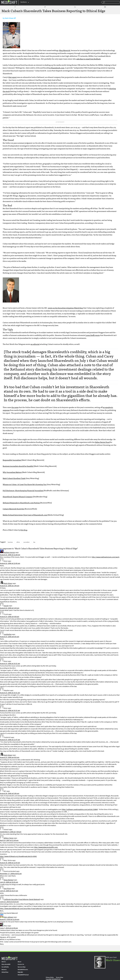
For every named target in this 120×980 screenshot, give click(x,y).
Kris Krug (24, 530)
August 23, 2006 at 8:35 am (10, 637)
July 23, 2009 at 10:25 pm (9, 882)
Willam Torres (9, 838)
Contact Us (21, 964)
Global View (5, 972)
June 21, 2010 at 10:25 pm (9, 902)
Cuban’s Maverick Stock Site (13, 509)
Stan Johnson (8, 917)
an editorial (35, 344)
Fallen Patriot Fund (102, 442)
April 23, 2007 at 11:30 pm (9, 840)
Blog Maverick (65, 50)
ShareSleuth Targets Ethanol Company (18, 497)
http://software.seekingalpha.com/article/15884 (80, 809)
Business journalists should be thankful (18, 466)
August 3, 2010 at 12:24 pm (10, 919)
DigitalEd (20, 972)
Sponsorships (22, 967)
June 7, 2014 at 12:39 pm (9, 928)
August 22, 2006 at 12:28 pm (10, 555)
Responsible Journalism (12, 460)
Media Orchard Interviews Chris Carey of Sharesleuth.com (25, 515)
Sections (24, 2)
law (34, 542)
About (19, 962)
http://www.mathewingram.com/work (106, 557)
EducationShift (6, 964)
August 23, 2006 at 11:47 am (10, 740)
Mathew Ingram (9, 552)
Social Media (5, 967)
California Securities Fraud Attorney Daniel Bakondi (22, 899)
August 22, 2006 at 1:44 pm (10, 586)
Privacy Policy (50, 977)
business (10, 542)
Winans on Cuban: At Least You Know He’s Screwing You (25, 484)
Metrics (4, 962)
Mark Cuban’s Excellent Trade (14, 478)
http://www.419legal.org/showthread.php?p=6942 (18, 856)
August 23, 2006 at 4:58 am (10, 617)
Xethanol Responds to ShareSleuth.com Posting (21, 503)
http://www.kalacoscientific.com (46, 847)
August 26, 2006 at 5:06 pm (10, 793)
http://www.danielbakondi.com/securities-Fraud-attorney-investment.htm (27, 909)
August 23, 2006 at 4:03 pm (10, 757)
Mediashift (9, 2)
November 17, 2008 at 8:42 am (11, 874)
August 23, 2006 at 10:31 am (10, 664)
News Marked (9, 880)
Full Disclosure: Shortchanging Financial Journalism (23, 490)
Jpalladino (8, 634)
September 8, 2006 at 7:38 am (11, 832)
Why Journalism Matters (12, 472)
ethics (18, 542)
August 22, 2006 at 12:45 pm (10, 563)
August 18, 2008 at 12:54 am (10, 863)
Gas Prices (7, 888)
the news (15, 407)
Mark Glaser (9, 18)
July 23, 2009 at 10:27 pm (9, 891)
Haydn (6, 606)
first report (13, 77)
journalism (27, 542)
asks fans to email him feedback (88, 59)
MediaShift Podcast (23, 975)
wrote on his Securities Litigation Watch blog (65, 308)
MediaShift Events (23, 970)
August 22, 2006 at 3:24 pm (10, 608)
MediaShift (10, 958)
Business (4, 970)
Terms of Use (60, 977)
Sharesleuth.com (58, 68)
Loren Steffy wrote (93, 335)
